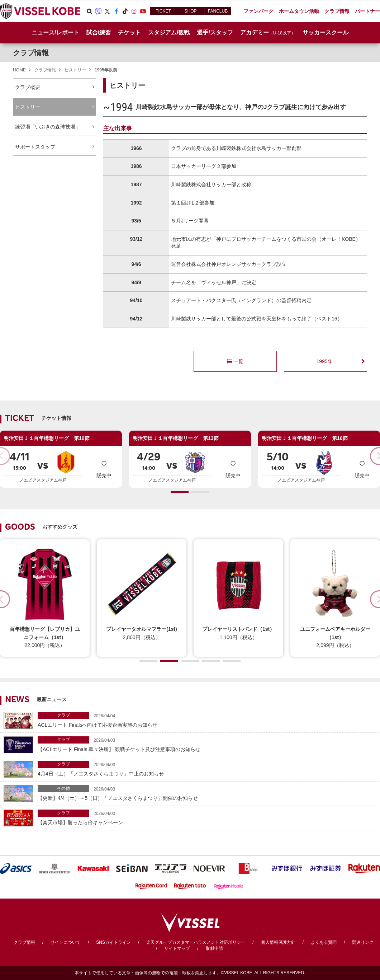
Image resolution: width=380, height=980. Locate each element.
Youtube (143, 11)
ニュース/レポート (55, 32)
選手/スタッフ (215, 32)
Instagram (134, 11)
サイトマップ (177, 948)
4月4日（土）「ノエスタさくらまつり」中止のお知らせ (207, 768)
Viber (98, 11)
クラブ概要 (28, 87)
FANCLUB (218, 11)
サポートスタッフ (35, 147)
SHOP (190, 11)
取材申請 (214, 948)
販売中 (104, 466)
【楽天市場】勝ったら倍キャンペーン (207, 817)
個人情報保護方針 (278, 942)
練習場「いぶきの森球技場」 (48, 127)
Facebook (116, 11)
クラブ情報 (31, 53)
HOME (19, 70)
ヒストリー (75, 70)
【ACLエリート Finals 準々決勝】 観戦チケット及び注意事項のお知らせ (207, 744)
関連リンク (363, 942)
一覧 (235, 361)
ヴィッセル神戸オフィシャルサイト (40, 11)
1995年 (324, 361)
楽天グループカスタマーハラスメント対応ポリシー (196, 942)
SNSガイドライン (113, 942)
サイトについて (66, 942)
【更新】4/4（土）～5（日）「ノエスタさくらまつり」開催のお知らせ (207, 793)
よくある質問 (324, 942)
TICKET (163, 11)
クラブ (63, 715)
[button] (180, 492)
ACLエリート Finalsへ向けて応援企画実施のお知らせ (207, 720)
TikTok (125, 11)
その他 (63, 788)
